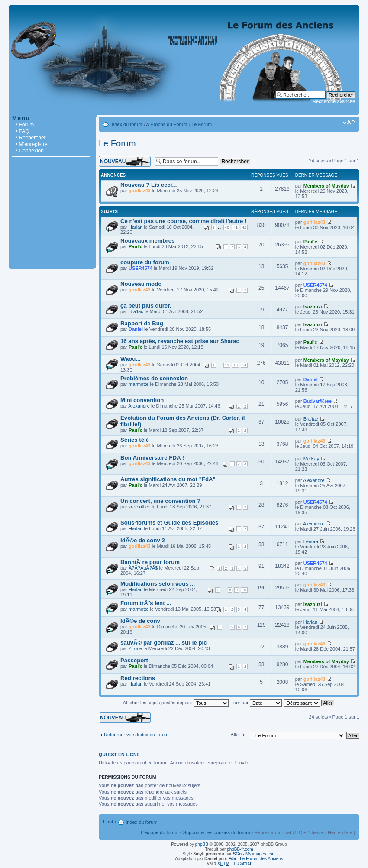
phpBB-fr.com (240, 849)
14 (244, 365)
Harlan (136, 227)
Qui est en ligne (119, 755)
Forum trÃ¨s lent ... (146, 603)
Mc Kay (312, 459)
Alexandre (139, 406)
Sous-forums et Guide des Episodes (169, 523)
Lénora (311, 541)
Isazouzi (313, 307)
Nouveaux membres (147, 241)
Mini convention (142, 400)
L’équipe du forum (160, 832)
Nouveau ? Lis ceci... (148, 185)
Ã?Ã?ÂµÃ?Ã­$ (143, 568)
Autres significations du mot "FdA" (168, 479)
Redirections (138, 678)
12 (227, 365)
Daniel (136, 329)
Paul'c (136, 246)
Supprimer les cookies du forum (217, 832)
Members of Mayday (326, 186)
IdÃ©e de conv (140, 621)
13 (236, 365)
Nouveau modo (141, 284)
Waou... (130, 359)
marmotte (139, 384)
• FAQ (23, 131)
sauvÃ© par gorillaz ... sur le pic (164, 643)
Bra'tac (136, 311)
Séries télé (135, 440)
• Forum (25, 125)
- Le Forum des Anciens (256, 859)
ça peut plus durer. (146, 306)
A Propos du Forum (167, 124)
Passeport (134, 660)
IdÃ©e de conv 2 (143, 540)
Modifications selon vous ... (158, 584)
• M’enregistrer (32, 144)
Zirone (135, 648)
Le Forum (202, 124)
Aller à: (238, 735)
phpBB (202, 844)
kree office (140, 507)
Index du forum (126, 124)
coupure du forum (145, 262)
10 (244, 590)
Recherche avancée (334, 101)
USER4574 (140, 268)
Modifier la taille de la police (349, 123)
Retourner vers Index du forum (136, 735)
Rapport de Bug (142, 323)
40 (227, 227)
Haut (108, 822)
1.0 (234, 863)
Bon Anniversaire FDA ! (152, 458)
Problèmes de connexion (154, 378)
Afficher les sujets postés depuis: (176, 703)
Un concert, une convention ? (160, 501)
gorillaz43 (140, 191)
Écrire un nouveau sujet (125, 161)
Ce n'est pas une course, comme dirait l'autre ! (183, 221)
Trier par (256, 703)
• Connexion (30, 151)
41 (236, 227)
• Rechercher (31, 138)
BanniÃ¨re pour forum (150, 562)
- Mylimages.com (254, 854)
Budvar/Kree (318, 401)
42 (244, 227)
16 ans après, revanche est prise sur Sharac (180, 341)
